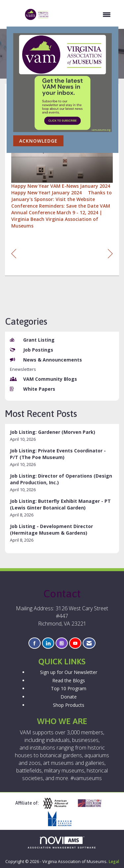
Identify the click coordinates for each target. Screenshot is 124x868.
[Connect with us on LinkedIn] (48, 643)
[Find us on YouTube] (75, 643)
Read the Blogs (69, 680)
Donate (69, 697)
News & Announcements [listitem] (46, 360)
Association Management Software (62, 843)
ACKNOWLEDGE (38, 141)
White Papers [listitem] (33, 389)
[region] (110, 253)
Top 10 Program (69, 688)
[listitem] (62, 436)
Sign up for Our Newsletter (69, 672)
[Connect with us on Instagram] (62, 643)
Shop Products (69, 705)
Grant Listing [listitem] (32, 340)
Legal (114, 862)
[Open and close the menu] (83, 15)
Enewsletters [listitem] (23, 369)
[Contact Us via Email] (89, 643)
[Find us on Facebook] (35, 643)
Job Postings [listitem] (32, 350)
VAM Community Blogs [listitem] (43, 379)
